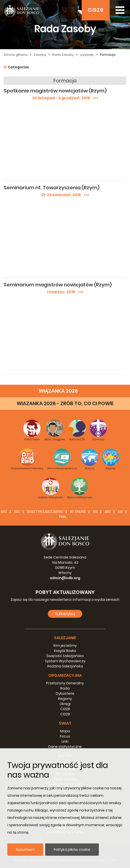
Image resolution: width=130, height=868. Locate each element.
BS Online (78, 512)
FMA (63, 517)
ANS (4, 512)
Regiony (65, 699)
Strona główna (16, 55)
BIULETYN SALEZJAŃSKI (45, 512)
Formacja (108, 55)
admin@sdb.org (65, 578)
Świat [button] (65, 723)
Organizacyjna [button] (65, 675)
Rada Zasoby (63, 55)
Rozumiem (25, 850)
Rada (65, 688)
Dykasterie (65, 693)
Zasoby (40, 55)
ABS (108, 512)
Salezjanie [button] (65, 638)
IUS (120, 512)
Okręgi (65, 704)
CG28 (65, 709)
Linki (65, 741)
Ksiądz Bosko (65, 651)
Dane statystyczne (65, 747)
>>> (94, 98)
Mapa (65, 731)
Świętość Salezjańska (65, 656)
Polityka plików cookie (72, 850)
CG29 (96, 10)
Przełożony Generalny (65, 683)
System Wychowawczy (65, 661)
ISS (95, 512)
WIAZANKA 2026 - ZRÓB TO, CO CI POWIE (65, 403)
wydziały (87, 55)
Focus (65, 736)
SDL (17, 512)
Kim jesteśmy (65, 646)
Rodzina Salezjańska (65, 666)
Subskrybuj (65, 614)
